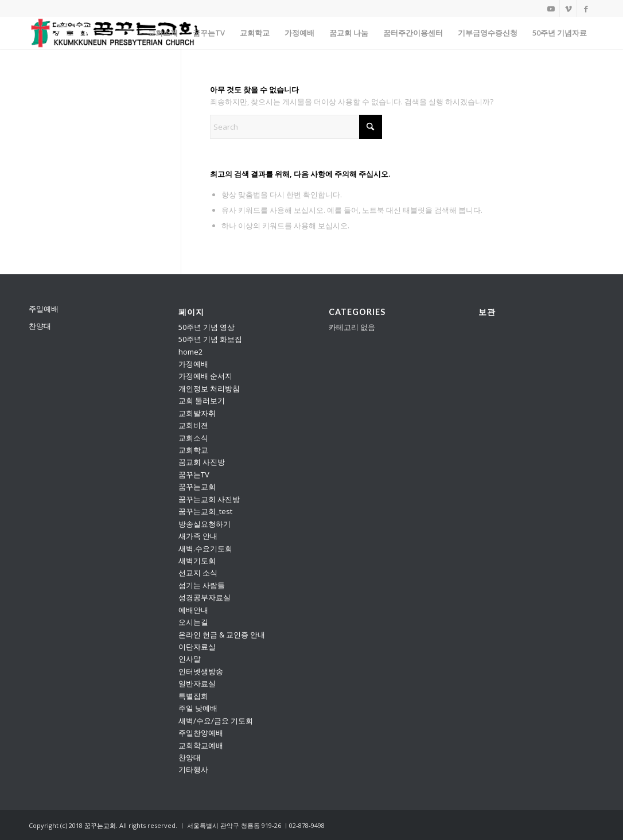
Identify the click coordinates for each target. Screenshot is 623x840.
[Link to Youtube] (551, 9)
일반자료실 (197, 683)
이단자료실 (197, 647)
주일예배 (44, 309)
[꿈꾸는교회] (115, 33)
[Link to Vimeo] (568, 9)
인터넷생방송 (201, 671)
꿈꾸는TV (194, 475)
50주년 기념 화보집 (210, 339)
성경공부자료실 (205, 597)
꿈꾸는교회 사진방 (209, 499)
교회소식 (193, 438)
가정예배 (193, 364)
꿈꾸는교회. (101, 825)
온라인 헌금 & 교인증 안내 (222, 635)
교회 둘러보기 (202, 400)
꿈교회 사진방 (202, 462)
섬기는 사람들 (202, 585)
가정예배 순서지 (205, 376)
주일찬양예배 (201, 733)
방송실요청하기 (205, 524)
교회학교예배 (201, 745)
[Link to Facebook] (586, 9)
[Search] (296, 127)
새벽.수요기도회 (205, 549)
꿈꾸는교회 (197, 487)
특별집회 (193, 696)
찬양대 (40, 326)
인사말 (190, 659)
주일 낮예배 (198, 708)
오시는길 (193, 622)
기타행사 (193, 769)
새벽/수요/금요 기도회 (216, 721)
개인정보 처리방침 (209, 388)
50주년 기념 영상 (207, 327)
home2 (190, 352)
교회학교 (193, 450)
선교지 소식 (198, 573)
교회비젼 (193, 425)
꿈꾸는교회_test (205, 511)
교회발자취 (197, 413)
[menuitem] (163, 33)
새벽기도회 (197, 561)
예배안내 (193, 610)
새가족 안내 (198, 536)
